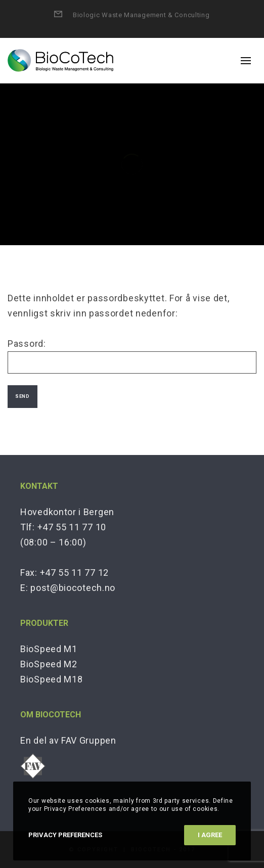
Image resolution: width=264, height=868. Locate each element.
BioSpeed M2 (49, 664)
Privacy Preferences (65, 835)
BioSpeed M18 (51, 679)
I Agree (210, 835)
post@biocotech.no (73, 588)
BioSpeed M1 (49, 649)
